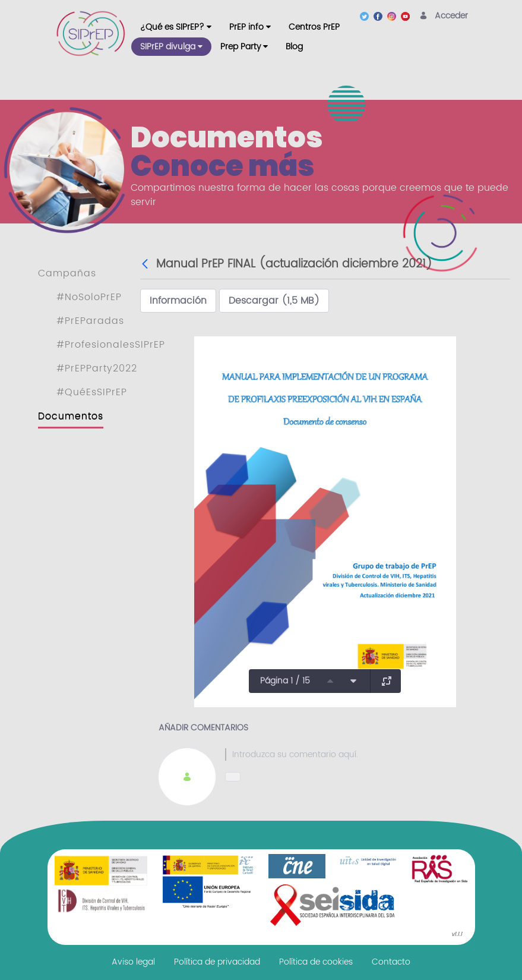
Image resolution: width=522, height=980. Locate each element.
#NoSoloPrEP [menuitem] (89, 297)
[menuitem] (176, 27)
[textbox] (358, 754)
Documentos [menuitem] (71, 416)
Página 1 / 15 (285, 681)
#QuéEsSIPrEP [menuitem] (92, 392)
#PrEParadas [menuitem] (90, 321)
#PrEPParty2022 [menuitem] (97, 368)
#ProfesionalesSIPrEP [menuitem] (111, 345)
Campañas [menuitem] (67, 273)
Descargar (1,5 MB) (274, 301)
